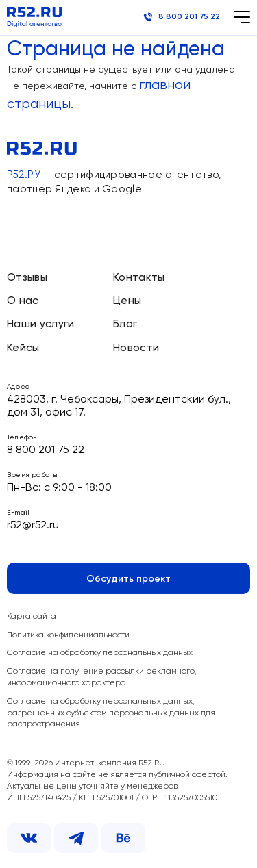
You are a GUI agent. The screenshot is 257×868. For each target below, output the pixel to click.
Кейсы (23, 348)
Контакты (139, 278)
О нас (23, 301)
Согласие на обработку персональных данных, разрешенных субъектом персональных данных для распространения (111, 713)
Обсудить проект (128, 579)
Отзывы (27, 278)
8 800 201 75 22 (182, 17)
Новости (136, 348)
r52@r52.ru (33, 526)
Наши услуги (41, 324)
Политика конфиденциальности (68, 635)
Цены (127, 301)
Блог (125, 324)
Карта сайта (32, 617)
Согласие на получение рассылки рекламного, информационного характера (102, 677)
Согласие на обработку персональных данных (100, 653)
